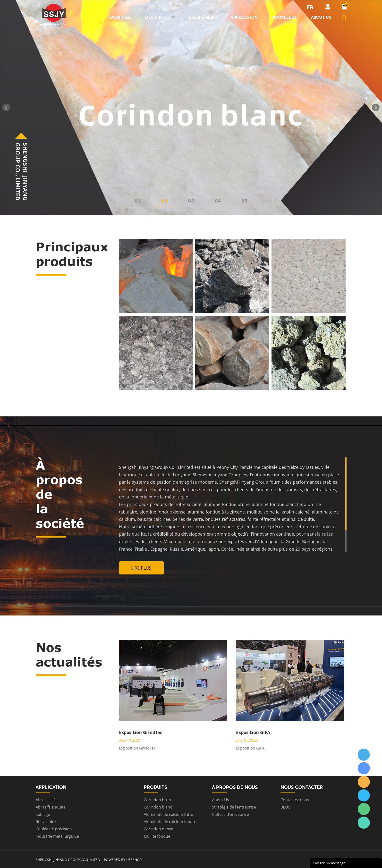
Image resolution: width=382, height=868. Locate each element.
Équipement (203, 17)
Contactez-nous (295, 800)
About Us (221, 800)
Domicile (121, 17)
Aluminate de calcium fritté (168, 814)
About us (321, 17)
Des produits (160, 17)
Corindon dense (158, 829)
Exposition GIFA (253, 732)
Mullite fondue (157, 836)
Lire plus (141, 568)
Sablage (43, 814)
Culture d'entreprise (230, 814)
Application (244, 17)
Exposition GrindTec (141, 732)
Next (376, 108)
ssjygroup (364, 755)
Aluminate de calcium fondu (169, 822)
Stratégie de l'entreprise (234, 807)
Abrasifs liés (47, 800)
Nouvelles (284, 17)
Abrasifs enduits (51, 807)
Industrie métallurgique (57, 836)
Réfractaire (46, 822)
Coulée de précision (54, 829)
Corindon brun (157, 800)
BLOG (286, 807)
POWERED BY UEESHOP (123, 860)
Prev (6, 108)
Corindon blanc (158, 807)
